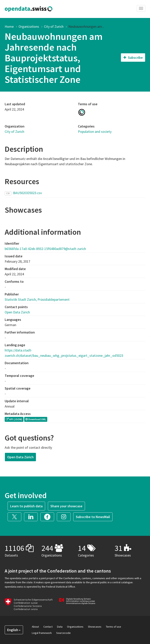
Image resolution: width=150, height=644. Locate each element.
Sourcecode (63, 633)
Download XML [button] (36, 419)
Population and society (95, 132)
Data (60, 627)
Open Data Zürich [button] (20, 457)
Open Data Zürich (17, 312)
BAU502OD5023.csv (27, 193)
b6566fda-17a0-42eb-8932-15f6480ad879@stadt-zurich (45, 249)
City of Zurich (54, 26)
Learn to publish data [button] (26, 506)
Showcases (95, 627)
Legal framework (42, 633)
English (14, 630)
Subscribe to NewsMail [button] (93, 517)
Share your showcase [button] (66, 506)
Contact (48, 627)
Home (9, 26)
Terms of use (113, 627)
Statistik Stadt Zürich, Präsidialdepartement (37, 299)
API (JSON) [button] (14, 419)
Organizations (29, 26)
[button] (16, 516)
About (35, 627)
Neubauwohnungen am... (86, 26)
